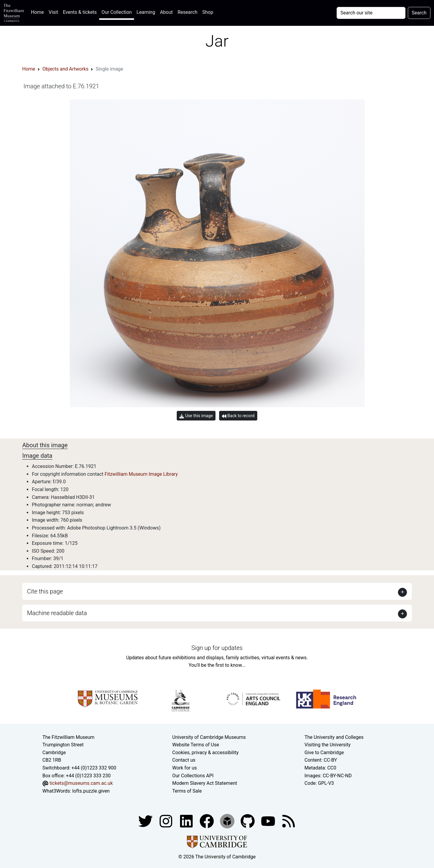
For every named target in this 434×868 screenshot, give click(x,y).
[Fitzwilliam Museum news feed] (289, 821)
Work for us (185, 768)
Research (188, 12)
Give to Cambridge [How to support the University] (324, 753)
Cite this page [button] (45, 591)
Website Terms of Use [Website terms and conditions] (196, 745)
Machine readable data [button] (57, 613)
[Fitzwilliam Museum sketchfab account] (228, 821)
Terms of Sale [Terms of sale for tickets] (187, 791)
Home (39, 12)
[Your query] (371, 13)
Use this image (196, 416)
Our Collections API (193, 776)
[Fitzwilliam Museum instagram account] (167, 821)
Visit (53, 12)
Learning (146, 12)
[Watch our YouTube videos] (269, 821)
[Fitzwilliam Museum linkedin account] (207, 821)
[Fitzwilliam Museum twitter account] (146, 821)
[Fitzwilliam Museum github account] (248, 821)
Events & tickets (80, 12)
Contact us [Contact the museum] (184, 760)
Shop (208, 12)
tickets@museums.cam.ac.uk (81, 783)
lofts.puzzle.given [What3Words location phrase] (91, 791)
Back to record (238, 416)
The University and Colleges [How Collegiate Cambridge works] (334, 737)
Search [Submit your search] (419, 13)
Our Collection (117, 12)
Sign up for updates (217, 648)
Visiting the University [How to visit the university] (327, 745)
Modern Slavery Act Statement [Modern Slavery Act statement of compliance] (205, 783)
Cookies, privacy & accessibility (205, 753)
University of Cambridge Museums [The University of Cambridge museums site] (209, 737)
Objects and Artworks (65, 69)
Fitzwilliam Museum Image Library (141, 474)
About (166, 12)
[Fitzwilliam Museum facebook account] (187, 821)
